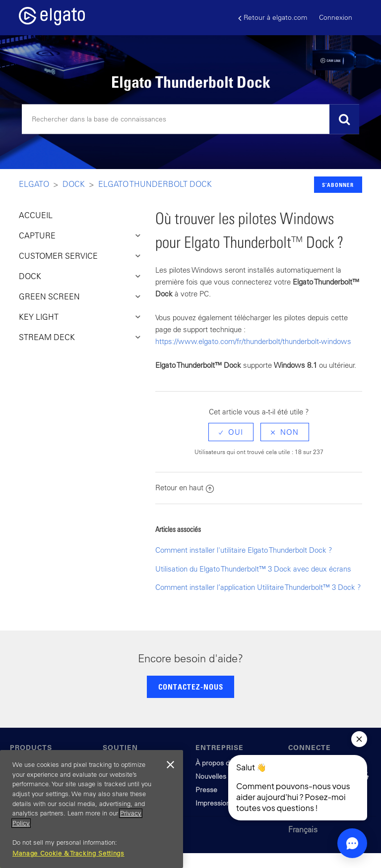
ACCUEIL (36, 215)
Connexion (336, 17)
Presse (206, 790)
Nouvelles (211, 776)
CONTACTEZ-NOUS (191, 687)
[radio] (231, 432)
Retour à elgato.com (273, 18)
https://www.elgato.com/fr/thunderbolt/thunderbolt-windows (253, 341)
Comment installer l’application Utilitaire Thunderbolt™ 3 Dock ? (258, 587)
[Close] (171, 765)
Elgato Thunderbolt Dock (155, 184)
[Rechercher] (190, 119)
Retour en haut (185, 488)
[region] (92, 809)
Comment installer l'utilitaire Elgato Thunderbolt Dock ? (244, 550)
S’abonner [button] (338, 185)
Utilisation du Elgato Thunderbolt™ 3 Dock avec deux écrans (253, 569)
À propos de (215, 763)
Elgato (34, 184)
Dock (74, 184)
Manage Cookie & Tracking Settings (68, 853)
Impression (213, 803)
